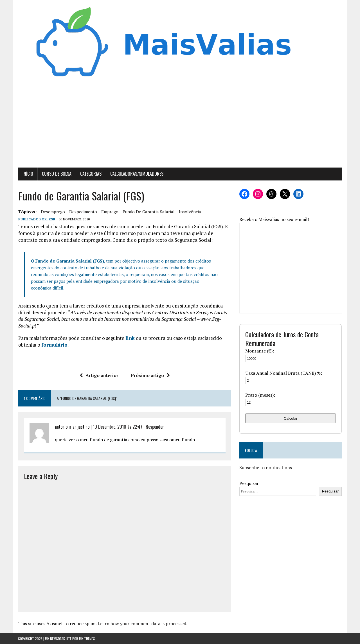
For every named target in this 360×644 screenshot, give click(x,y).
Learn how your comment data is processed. (142, 624)
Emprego (110, 212)
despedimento (83, 212)
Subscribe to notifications (266, 467)
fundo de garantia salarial (148, 212)
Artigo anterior (99, 375)
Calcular (291, 418)
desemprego (53, 212)
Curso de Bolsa (56, 174)
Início (28, 174)
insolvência (190, 212)
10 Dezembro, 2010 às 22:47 (117, 427)
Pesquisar (249, 483)
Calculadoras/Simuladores (137, 174)
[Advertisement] (180, 126)
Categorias (91, 174)
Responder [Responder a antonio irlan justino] (155, 427)
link (130, 338)
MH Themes (87, 639)
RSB (52, 219)
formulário (54, 345)
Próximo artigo (150, 375)
